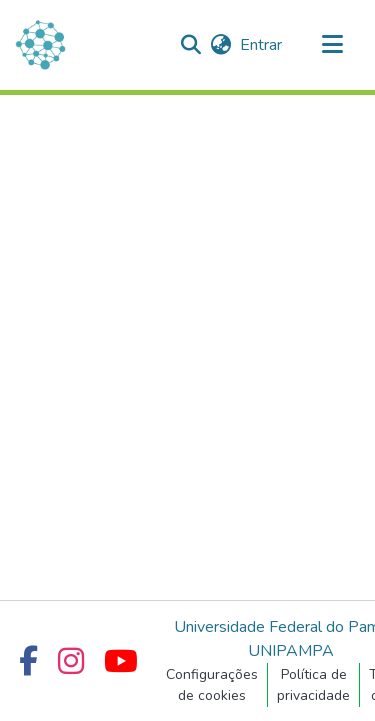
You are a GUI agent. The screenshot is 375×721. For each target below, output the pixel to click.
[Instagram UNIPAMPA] (73, 661)
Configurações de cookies (212, 685)
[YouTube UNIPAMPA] (123, 661)
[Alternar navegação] (332, 45)
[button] (190, 45)
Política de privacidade (313, 685)
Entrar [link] (262, 45)
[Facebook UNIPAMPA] (30, 661)
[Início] (40, 45)
